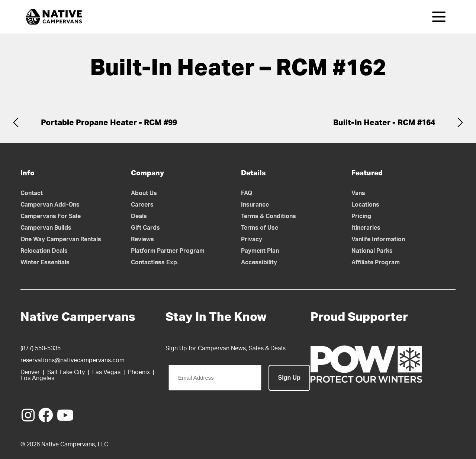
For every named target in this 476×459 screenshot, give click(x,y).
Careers (142, 205)
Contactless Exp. (155, 262)
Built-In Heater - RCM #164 (384, 123)
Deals (139, 216)
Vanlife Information (378, 239)
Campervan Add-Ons (50, 205)
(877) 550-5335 (41, 348)
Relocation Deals (44, 251)
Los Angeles (37, 378)
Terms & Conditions (268, 216)
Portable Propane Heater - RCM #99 (109, 123)
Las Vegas (106, 372)
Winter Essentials (45, 262)
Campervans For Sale (51, 216)
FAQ (247, 193)
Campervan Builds (46, 228)
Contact (32, 193)
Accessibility (259, 262)
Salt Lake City (66, 372)
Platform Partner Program (168, 251)
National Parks (372, 251)
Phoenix (139, 372)
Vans (358, 193)
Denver (30, 372)
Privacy (252, 239)
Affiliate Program (376, 262)
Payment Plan (260, 251)
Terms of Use (260, 228)
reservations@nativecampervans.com (73, 360)
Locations (365, 205)
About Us (144, 193)
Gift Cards (145, 228)
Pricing (361, 216)
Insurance (255, 205)
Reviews (142, 239)
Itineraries (366, 228)
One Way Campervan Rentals (61, 239)
